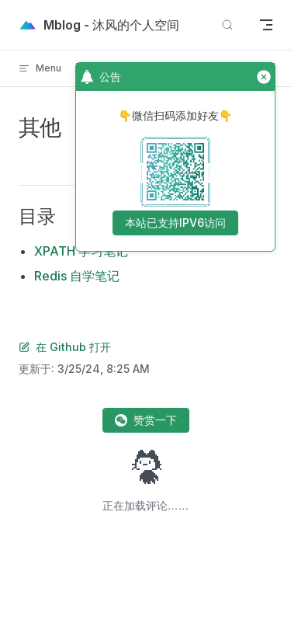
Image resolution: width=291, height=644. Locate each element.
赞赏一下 (146, 420)
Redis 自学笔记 (77, 276)
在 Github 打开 (65, 347)
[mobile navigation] (266, 25)
